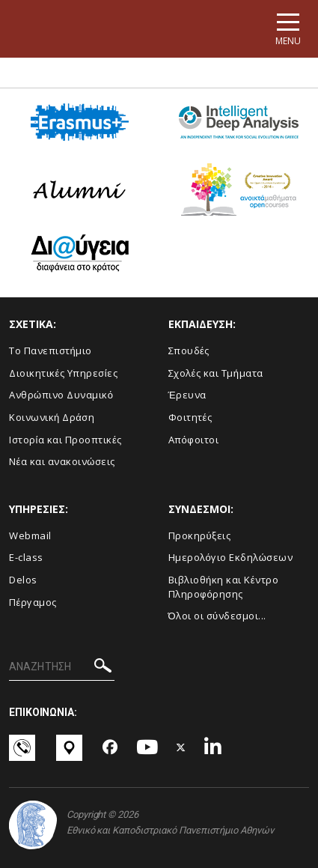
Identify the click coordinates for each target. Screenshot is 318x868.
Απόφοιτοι (194, 440)
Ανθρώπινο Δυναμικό (61, 395)
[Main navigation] (288, 29)
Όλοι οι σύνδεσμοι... (217, 616)
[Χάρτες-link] (71, 748)
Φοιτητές (190, 417)
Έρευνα (187, 395)
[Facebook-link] (110, 748)
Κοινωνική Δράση (52, 417)
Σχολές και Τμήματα (216, 373)
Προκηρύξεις (200, 535)
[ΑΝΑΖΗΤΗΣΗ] (62, 667)
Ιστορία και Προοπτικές (65, 440)
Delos (23, 580)
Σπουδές (189, 350)
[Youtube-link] (147, 748)
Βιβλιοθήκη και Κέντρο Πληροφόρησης (224, 587)
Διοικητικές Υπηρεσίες (63, 373)
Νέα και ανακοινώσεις (62, 461)
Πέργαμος (33, 602)
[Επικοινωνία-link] (24, 748)
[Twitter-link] (181, 748)
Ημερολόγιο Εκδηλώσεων (231, 557)
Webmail (30, 535)
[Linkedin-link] (213, 748)
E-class (26, 557)
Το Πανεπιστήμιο (51, 350)
